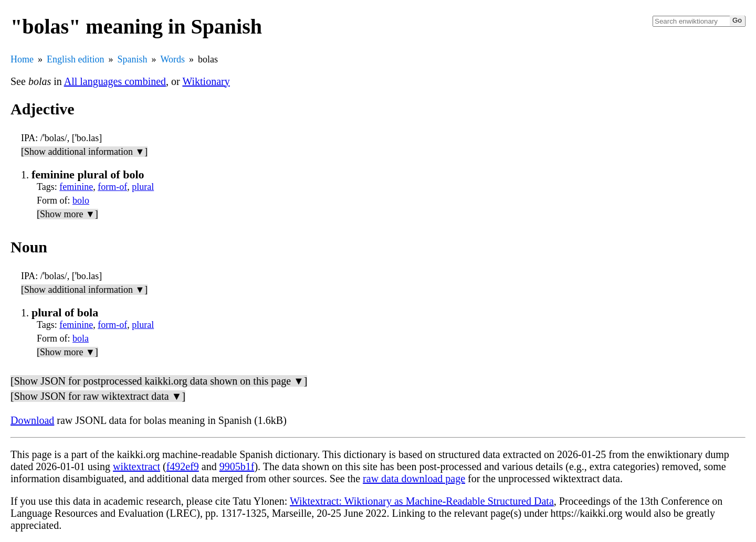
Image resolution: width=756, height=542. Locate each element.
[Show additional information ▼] (84, 152)
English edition (76, 59)
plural (143, 187)
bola (81, 338)
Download (32, 420)
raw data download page (414, 479)
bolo (81, 200)
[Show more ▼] (67, 214)
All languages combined (115, 81)
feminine (76, 187)
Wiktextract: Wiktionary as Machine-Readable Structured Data (422, 501)
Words (173, 59)
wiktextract (136, 466)
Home (22, 59)
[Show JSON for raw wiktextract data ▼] (98, 396)
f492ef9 (183, 466)
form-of (112, 187)
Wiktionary (206, 81)
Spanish (133, 59)
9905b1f (237, 466)
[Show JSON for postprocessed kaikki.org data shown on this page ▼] (159, 381)
